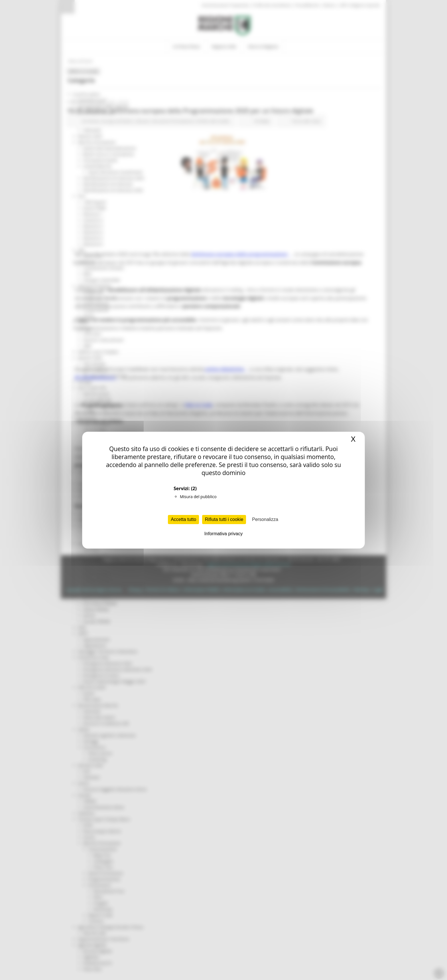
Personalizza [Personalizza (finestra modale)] (265, 519)
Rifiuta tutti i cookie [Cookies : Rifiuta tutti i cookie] (224, 519)
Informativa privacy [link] (223, 534)
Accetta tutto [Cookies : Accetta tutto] (183, 519)
